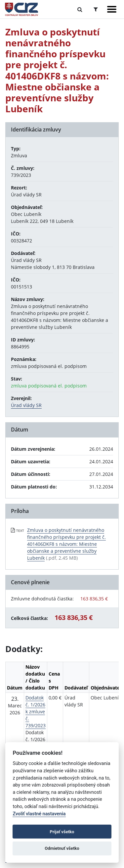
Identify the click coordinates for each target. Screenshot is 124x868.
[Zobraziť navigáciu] (112, 9)
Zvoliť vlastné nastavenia (39, 814)
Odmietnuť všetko (62, 848)
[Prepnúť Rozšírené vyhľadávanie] (96, 9)
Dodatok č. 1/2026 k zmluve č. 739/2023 (36, 712)
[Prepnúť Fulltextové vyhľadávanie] (80, 9)
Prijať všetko (62, 832)
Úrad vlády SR (26, 405)
